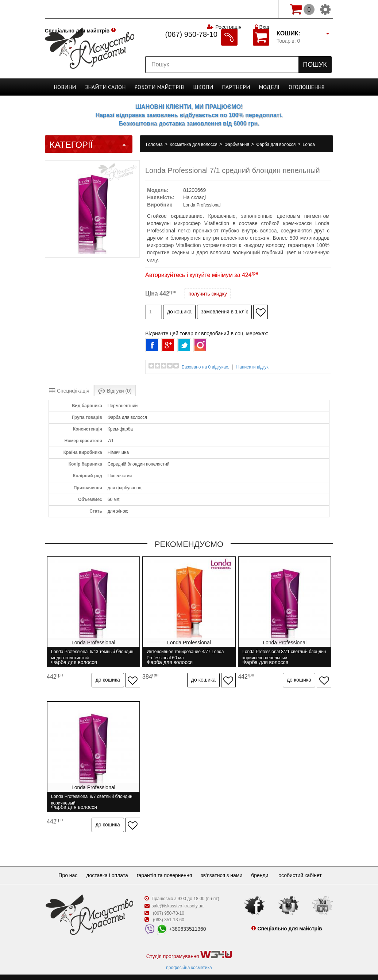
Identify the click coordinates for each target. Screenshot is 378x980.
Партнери (232, 87)
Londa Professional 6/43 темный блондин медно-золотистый (83, 655)
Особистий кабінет (307, 866)
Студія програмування (189, 946)
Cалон (110, 87)
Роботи (161, 87)
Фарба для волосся (276, 144)
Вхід (262, 9)
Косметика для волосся (194, 144)
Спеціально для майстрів (77, 8)
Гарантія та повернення (165, 866)
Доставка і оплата (104, 866)
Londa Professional (202, 205)
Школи (201, 87)
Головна (155, 144)
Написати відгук (252, 367)
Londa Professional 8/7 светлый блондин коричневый (82, 795)
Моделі (263, 87)
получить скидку (208, 294)
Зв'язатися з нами (224, 866)
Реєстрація (228, 9)
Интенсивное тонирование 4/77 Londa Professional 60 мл (187, 655)
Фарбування (237, 144)
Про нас (62, 866)
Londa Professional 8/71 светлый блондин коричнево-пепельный (279, 655)
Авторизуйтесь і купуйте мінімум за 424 (202, 275)
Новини (73, 87)
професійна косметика (189, 958)
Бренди (265, 866)
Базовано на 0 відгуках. (206, 367)
